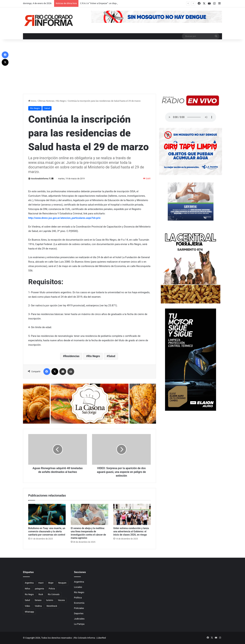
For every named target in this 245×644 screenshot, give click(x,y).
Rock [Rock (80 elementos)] (41, 594)
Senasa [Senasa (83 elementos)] (38, 600)
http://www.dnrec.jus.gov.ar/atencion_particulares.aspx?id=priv (64, 218)
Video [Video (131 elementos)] (27, 606)
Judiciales (79, 619)
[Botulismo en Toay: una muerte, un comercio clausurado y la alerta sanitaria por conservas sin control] (47, 514)
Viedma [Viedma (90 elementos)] (38, 606)
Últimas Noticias (46, 101)
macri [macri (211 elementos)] (41, 583)
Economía (79, 603)
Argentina (79, 582)
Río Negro (61, 101)
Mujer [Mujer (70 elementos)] (51, 583)
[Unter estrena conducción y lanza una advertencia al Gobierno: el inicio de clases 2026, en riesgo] (132, 514)
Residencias (72, 356)
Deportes (79, 613)
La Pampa (79, 624)
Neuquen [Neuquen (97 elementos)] (62, 583)
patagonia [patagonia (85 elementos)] (39, 589)
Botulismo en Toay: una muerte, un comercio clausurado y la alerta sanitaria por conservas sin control (47, 531)
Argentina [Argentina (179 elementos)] (29, 583)
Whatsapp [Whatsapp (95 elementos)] (29, 612)
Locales (78, 587)
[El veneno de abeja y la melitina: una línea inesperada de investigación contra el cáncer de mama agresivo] (89, 514)
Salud (47, 108)
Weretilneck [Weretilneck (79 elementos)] (52, 606)
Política (78, 598)
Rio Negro (94, 356)
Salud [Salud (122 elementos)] (27, 600)
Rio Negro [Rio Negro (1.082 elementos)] (29, 594)
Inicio (32, 101)
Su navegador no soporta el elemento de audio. (191, 117)
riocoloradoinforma (40, 179)
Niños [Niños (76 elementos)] (27, 589)
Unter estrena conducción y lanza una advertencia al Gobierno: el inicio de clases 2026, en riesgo (131, 531)
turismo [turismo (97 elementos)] (50, 600)
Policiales (79, 608)
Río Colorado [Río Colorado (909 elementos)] (54, 594)
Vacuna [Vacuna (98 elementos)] (61, 600)
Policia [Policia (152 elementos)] (52, 589)
